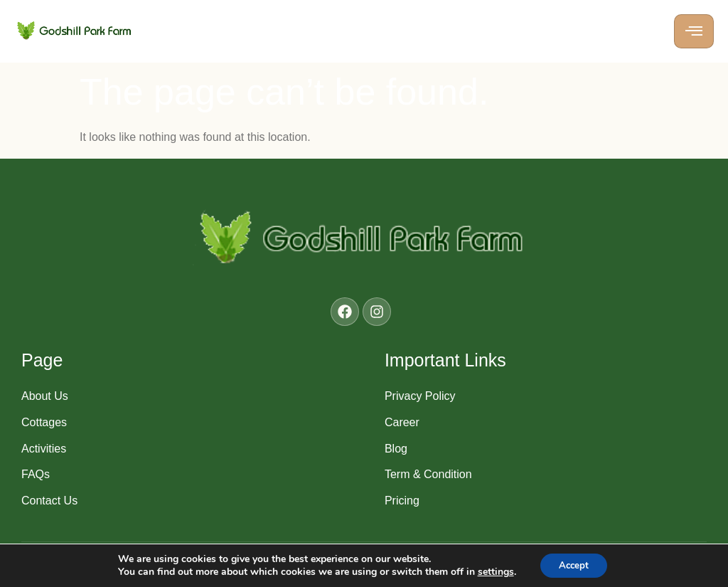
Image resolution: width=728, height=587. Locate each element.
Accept (574, 565)
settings (492, 571)
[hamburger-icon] (694, 31)
